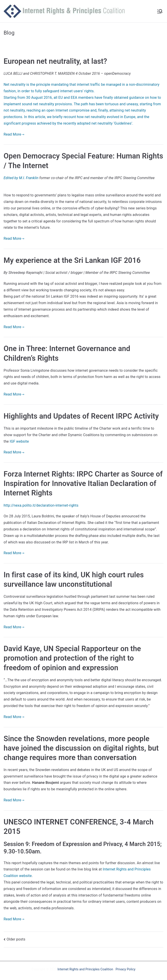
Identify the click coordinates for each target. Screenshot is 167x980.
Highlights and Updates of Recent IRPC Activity (81, 416)
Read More (14, 134)
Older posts (16, 939)
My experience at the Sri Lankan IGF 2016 (72, 260)
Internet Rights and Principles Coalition (85, 969)
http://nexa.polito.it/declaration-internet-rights (41, 505)
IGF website (19, 441)
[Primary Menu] (160, 11)
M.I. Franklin (29, 178)
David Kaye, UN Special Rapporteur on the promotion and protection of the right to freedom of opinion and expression (72, 658)
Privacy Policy (125, 969)
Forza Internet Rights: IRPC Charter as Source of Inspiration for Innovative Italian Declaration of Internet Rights (83, 483)
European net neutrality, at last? (55, 61)
